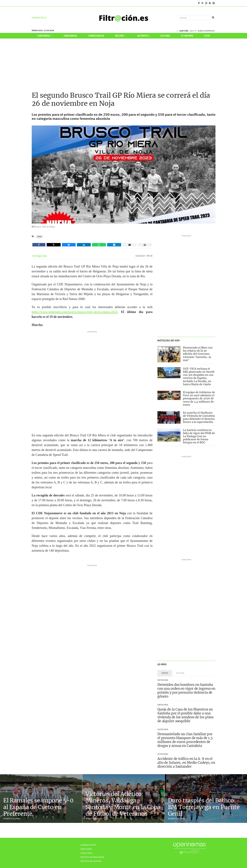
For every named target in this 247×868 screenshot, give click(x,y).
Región (121, 36)
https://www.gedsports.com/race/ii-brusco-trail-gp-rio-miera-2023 (75, 312)
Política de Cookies (91, 861)
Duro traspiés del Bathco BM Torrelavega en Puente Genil (204, 807)
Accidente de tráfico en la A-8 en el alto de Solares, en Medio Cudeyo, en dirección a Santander (186, 763)
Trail (39, 237)
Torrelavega (96, 36)
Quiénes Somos (88, 845)
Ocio (207, 36)
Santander (70, 36)
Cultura (165, 36)
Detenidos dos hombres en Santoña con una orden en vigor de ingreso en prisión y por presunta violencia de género (186, 690)
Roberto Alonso (12, 819)
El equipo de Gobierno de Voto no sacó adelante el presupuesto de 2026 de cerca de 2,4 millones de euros (199, 398)
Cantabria (45, 36)
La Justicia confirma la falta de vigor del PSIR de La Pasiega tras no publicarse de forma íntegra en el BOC (199, 436)
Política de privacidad (92, 857)
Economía (187, 36)
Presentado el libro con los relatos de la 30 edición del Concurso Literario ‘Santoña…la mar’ (198, 354)
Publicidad (86, 849)
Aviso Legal (87, 853)
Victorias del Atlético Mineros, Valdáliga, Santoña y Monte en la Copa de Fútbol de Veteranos (123, 804)
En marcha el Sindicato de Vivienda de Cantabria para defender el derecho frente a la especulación (199, 417)
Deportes (143, 36)
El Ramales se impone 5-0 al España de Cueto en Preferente (38, 807)
